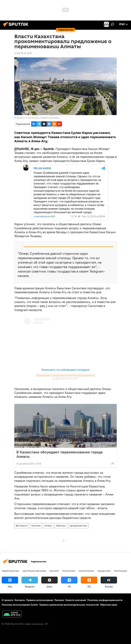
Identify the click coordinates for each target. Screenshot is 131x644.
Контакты (20, 600)
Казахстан (61, 526)
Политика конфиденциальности (105, 600)
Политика (36, 526)
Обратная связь (109, 605)
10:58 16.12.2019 (23, 53)
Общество (104, 571)
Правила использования (40, 600)
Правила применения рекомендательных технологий (69, 605)
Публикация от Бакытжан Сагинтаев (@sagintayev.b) (65, 375)
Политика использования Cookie (20, 605)
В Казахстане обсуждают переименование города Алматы (59, 454)
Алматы (48, 526)
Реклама (59, 600)
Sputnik (20, 118)
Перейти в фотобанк (50, 118)
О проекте (7, 600)
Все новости (22, 526)
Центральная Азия (78, 526)
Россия (54, 571)
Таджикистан (10, 571)
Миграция (121, 571)
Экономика (86, 571)
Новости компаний (76, 600)
